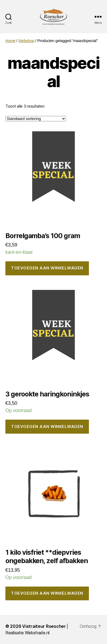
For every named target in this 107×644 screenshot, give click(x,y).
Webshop (26, 41)
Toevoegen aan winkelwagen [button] (47, 268)
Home (10, 41)
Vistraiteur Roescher (44, 626)
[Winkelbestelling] (36, 119)
